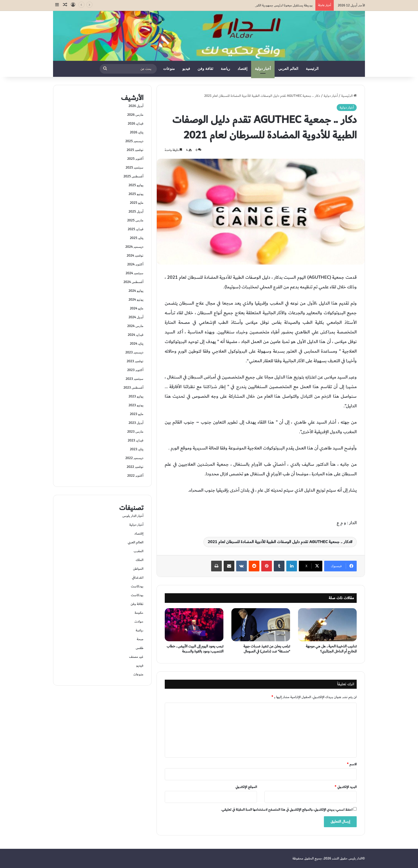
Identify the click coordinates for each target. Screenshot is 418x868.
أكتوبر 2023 (135, 370)
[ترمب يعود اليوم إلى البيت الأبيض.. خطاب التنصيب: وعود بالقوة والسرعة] (194, 625)
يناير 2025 (137, 238)
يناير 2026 (137, 132)
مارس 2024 (135, 326)
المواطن (138, 569)
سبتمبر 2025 (134, 168)
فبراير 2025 (136, 229)
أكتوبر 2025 (135, 159)
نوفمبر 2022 (135, 467)
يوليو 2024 (136, 291)
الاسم (352, 764)
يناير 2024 (137, 344)
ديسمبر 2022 (134, 458)
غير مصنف (136, 657)
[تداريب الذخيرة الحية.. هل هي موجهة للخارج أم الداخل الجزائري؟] (327, 625)
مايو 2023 (137, 414)
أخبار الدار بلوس (133, 516)
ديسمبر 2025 (134, 141)
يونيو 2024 (136, 300)
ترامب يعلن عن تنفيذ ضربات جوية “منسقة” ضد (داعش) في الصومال (267, 649)
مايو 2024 (137, 308)
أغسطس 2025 (133, 176)
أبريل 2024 (136, 317)
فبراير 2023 (136, 440)
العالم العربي (288, 69)
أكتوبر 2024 (135, 264)
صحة (140, 639)
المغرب (138, 551)
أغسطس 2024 (133, 282)
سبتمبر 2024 (134, 273)
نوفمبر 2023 (135, 361)
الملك (140, 560)
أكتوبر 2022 (135, 476)
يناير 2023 (137, 449)
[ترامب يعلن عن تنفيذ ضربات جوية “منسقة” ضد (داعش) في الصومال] (261, 625)
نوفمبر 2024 (135, 256)
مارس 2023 (135, 432)
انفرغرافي (138, 578)
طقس (140, 648)
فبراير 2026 (136, 124)
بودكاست (137, 586)
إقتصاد (242, 69)
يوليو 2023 (136, 396)
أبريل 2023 (136, 423)
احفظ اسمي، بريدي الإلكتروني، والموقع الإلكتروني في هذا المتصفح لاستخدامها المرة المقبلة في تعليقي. (287, 810)
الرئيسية (312, 69)
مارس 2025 (135, 220)
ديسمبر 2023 (134, 352)
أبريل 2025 (136, 212)
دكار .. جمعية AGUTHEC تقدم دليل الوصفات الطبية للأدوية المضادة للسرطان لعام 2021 (279, 542)
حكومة (139, 613)
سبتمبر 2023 (134, 379)
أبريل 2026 (136, 106)
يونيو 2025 (136, 194)
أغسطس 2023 (133, 388)
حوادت (139, 622)
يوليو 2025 (136, 185)
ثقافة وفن (205, 69)
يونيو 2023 (136, 405)
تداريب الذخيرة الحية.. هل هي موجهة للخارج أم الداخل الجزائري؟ (331, 649)
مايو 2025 (137, 203)
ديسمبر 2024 (134, 247)
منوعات (169, 69)
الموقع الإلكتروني (246, 787)
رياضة (225, 69)
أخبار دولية (263, 69)
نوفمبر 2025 (135, 150)
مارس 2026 (135, 115)
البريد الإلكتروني (346, 787)
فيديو (186, 69)
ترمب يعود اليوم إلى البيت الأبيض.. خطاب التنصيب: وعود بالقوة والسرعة (195, 649)
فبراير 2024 (136, 335)
